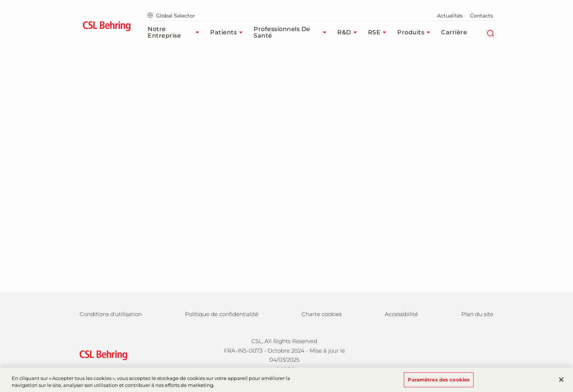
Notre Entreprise (175, 32)
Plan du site (477, 314)
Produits (415, 32)
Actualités (450, 16)
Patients (228, 32)
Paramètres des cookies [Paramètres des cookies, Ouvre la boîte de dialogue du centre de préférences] (439, 383)
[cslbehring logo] (107, 27)
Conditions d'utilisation (111, 314)
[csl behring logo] (102, 355)
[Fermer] (561, 383)
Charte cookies (322, 314)
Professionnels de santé (292, 32)
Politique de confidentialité (222, 314)
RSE (379, 32)
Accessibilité (401, 314)
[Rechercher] (490, 32)
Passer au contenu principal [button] (0, 0)
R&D (349, 32)
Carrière (454, 32)
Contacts (481, 16)
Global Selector (171, 16)
